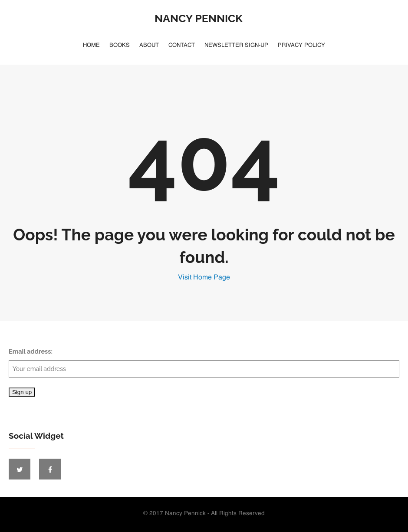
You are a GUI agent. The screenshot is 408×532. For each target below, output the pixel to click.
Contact (182, 45)
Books (120, 45)
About (149, 45)
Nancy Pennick (199, 18)
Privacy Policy (301, 45)
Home (91, 45)
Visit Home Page (204, 278)
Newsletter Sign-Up (236, 45)
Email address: (204, 363)
